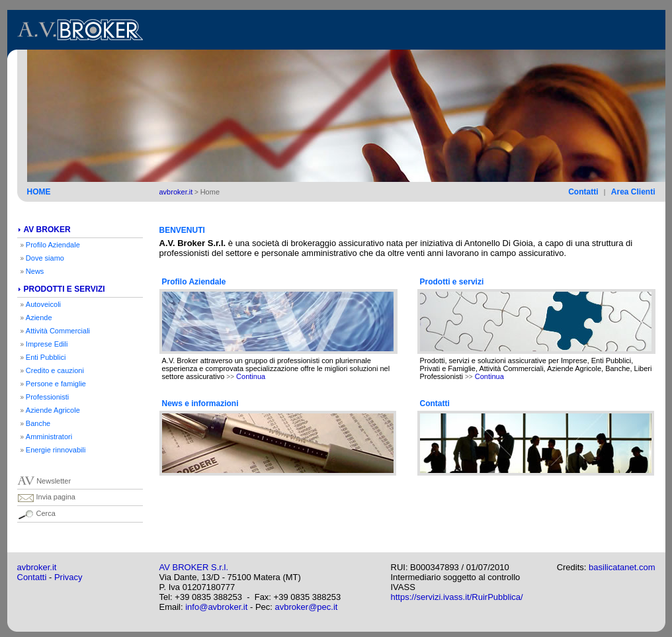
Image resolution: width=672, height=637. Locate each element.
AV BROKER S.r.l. (194, 567)
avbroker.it (37, 567)
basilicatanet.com (622, 567)
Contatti (32, 577)
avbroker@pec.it (307, 607)
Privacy (68, 577)
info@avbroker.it (216, 607)
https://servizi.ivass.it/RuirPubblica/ (457, 597)
